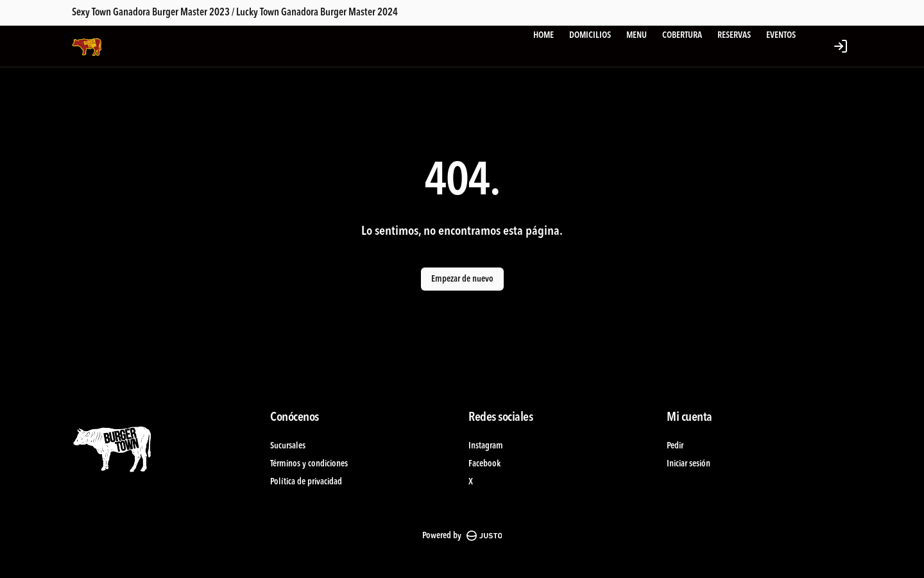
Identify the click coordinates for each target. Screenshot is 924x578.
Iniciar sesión (689, 464)
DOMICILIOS (590, 35)
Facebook (484, 464)
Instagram (486, 446)
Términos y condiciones (309, 464)
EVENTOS (781, 35)
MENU (637, 35)
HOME (543, 35)
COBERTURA (682, 35)
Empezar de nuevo (462, 279)
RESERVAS (734, 35)
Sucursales (288, 446)
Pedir (675, 446)
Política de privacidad (306, 482)
